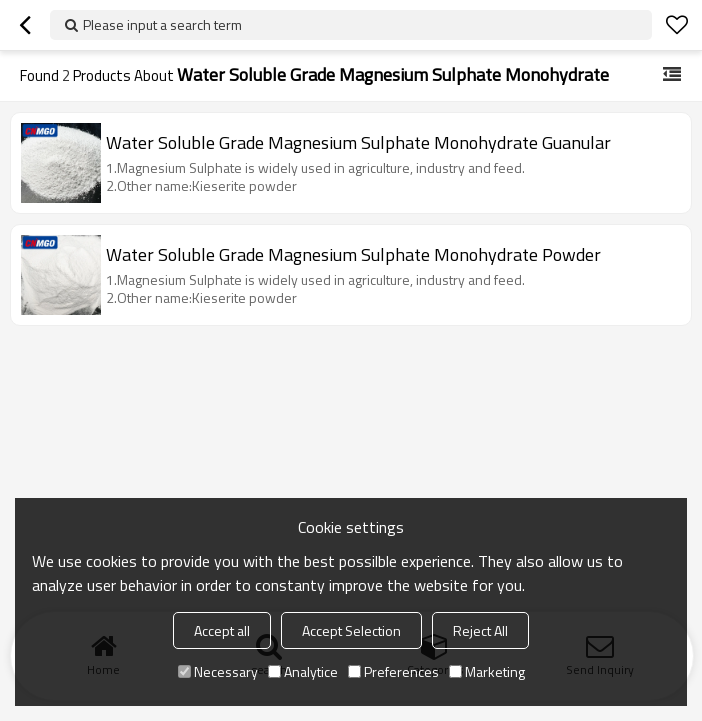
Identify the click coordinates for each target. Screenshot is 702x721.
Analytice (303, 671)
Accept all (222, 630)
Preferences (393, 671)
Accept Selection (351, 630)
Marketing (487, 671)
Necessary (218, 671)
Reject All (480, 630)
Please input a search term (162, 24)
